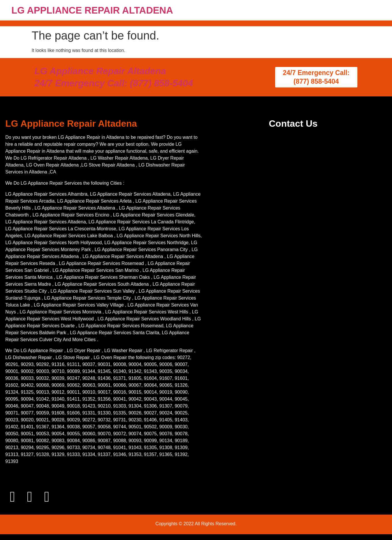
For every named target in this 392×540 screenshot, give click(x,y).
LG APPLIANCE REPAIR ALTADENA (92, 10)
